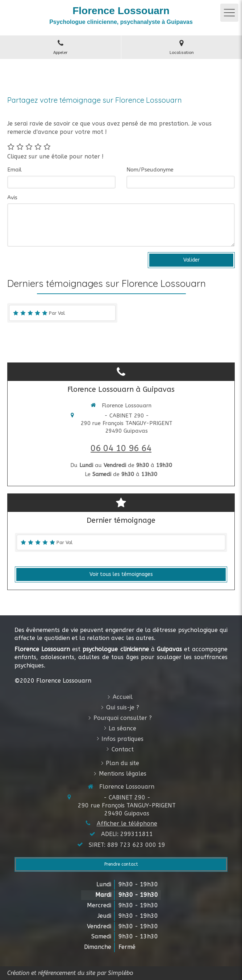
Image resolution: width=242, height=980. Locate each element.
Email (14, 170)
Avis (12, 198)
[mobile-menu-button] (229, 13)
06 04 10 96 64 (121, 448)
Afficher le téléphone (127, 824)
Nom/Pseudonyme (150, 170)
